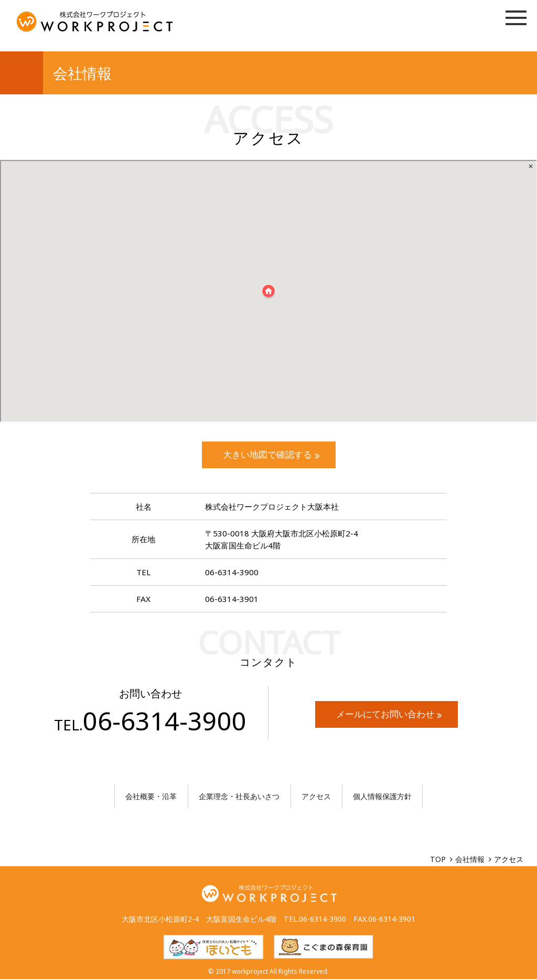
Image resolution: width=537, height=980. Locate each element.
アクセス (316, 797)
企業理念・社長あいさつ (239, 797)
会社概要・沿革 (151, 797)
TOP (438, 860)
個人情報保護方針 (382, 797)
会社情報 (470, 860)
